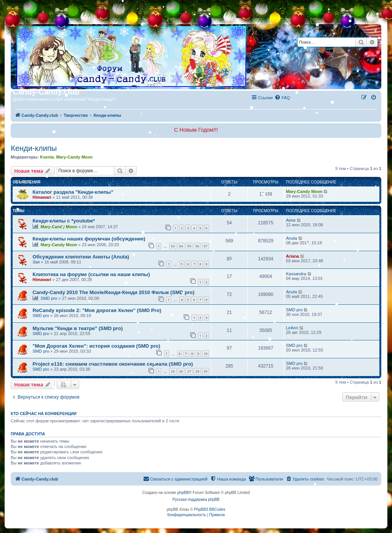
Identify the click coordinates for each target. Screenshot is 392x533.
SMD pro (49, 298)
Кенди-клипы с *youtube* (64, 221)
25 (173, 371)
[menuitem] (282, 98)
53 (173, 246)
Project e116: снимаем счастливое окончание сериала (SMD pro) (113, 364)
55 (189, 246)
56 (197, 246)
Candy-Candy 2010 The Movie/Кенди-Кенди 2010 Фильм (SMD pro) (114, 292)
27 (189, 371)
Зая (36, 262)
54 (181, 246)
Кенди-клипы (34, 148)
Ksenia (47, 157)
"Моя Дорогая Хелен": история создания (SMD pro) (96, 346)
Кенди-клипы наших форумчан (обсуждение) (89, 239)
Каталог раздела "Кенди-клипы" (73, 192)
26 (181, 371)
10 (206, 354)
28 (197, 371)
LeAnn (292, 328)
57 (206, 246)
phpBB (183, 493)
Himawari (42, 197)
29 (206, 371)
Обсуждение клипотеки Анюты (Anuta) (81, 257)
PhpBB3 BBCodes (210, 509)
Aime (291, 220)
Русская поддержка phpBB (196, 499)
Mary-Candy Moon (74, 157)
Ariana (292, 256)
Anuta (292, 238)
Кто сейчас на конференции (44, 414)
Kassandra (296, 274)
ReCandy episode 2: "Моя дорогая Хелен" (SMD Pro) (97, 310)
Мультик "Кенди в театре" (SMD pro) (78, 328)
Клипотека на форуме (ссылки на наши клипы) (91, 274)
